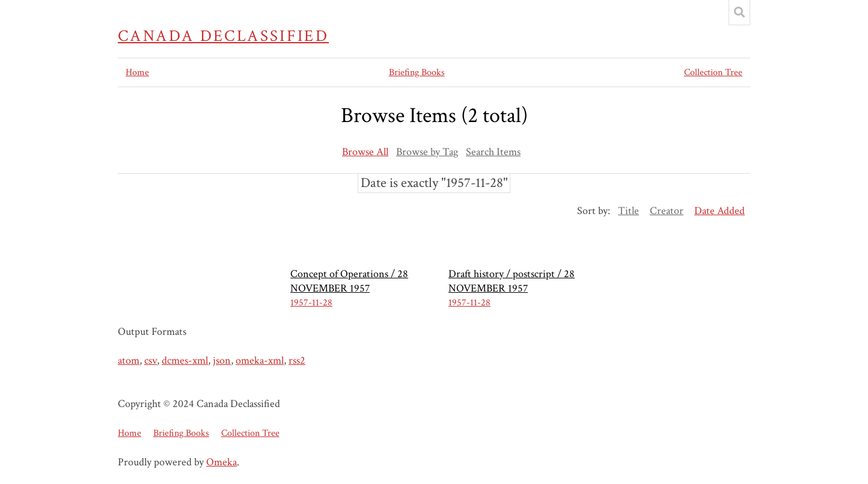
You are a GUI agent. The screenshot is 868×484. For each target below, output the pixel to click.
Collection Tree (713, 72)
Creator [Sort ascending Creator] (667, 211)
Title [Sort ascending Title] (628, 211)
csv (151, 360)
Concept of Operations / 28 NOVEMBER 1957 (349, 281)
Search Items (493, 152)
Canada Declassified (223, 36)
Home (137, 72)
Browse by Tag (427, 152)
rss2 (297, 360)
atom (129, 360)
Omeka (222, 462)
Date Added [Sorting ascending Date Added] (720, 211)
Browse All (365, 152)
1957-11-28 (311, 303)
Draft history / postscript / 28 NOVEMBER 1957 (512, 281)
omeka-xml (260, 360)
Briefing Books (417, 72)
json (222, 360)
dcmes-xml (185, 360)
